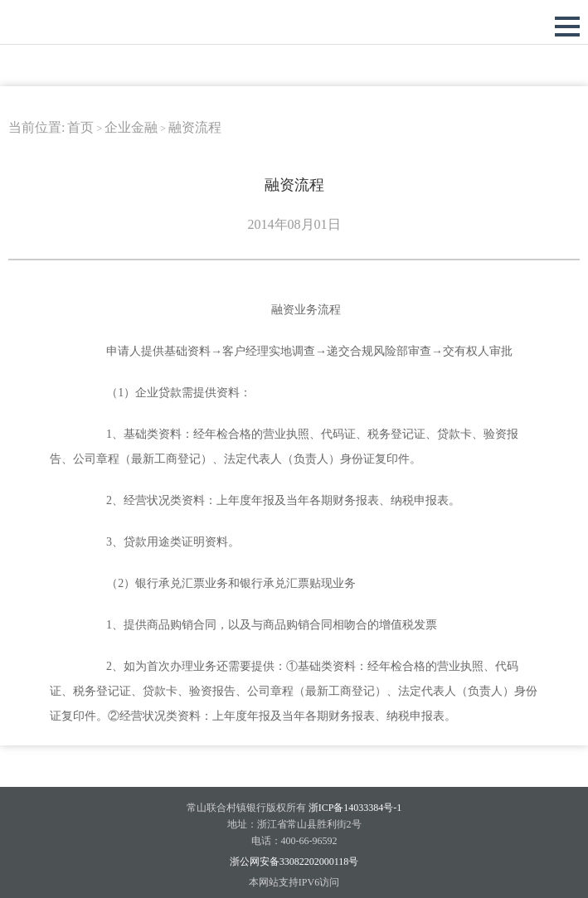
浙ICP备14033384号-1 (355, 808)
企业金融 (131, 127)
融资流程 (195, 127)
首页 (80, 127)
